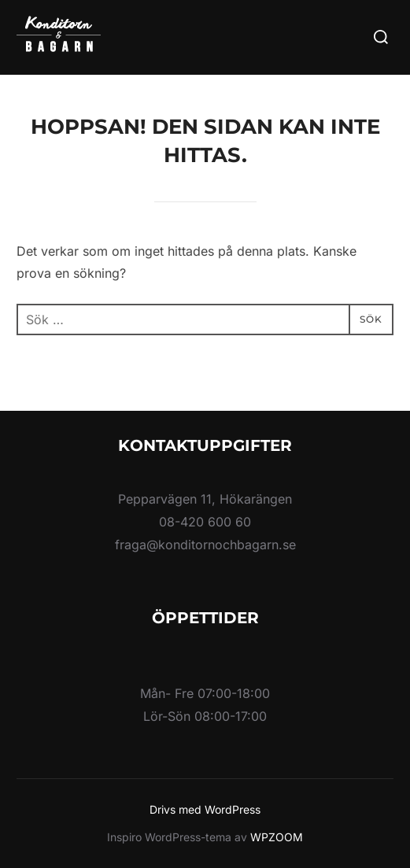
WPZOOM (277, 837)
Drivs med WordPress (205, 809)
